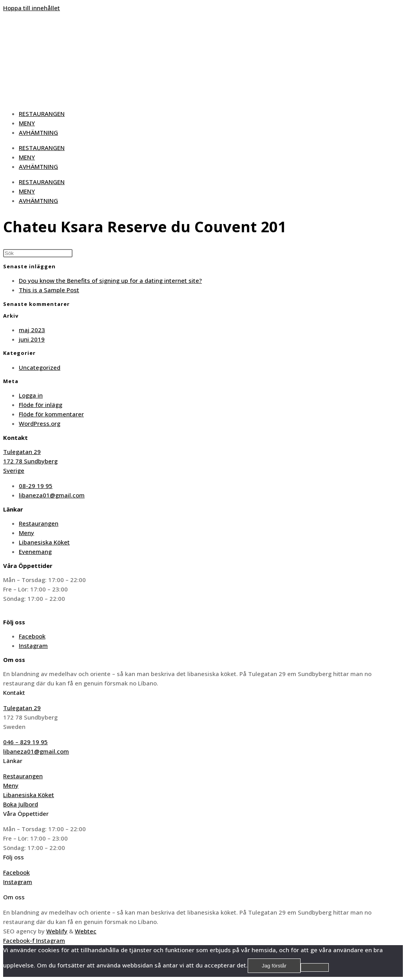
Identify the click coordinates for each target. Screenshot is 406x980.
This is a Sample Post (49, 290)
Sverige (14, 470)
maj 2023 (32, 330)
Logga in (31, 395)
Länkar (13, 761)
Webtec (86, 931)
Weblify (57, 931)
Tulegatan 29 (22, 452)
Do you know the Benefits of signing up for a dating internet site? (110, 280)
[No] (315, 967)
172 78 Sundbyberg (30, 461)
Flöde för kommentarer (51, 414)
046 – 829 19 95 (25, 742)
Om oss (14, 897)
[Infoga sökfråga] (38, 253)
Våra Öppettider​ (26, 814)
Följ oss (14, 857)
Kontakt (14, 693)
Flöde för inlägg (41, 405)
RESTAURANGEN (42, 114)
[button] (203, 693)
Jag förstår (274, 966)
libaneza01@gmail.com (36, 751)
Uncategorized (40, 367)
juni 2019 (32, 339)
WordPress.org (40, 423)
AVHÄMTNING (38, 132)
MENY (27, 123)
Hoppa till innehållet (32, 8)
